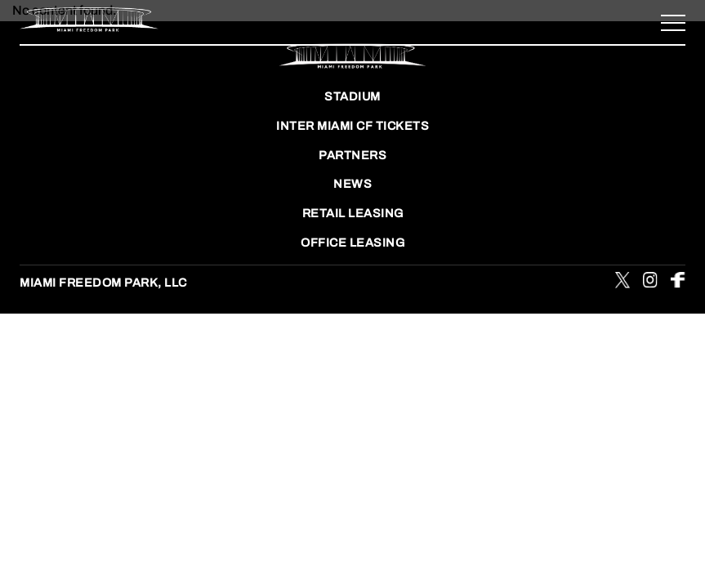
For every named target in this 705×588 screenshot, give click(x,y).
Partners (352, 155)
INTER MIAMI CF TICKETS (352, 126)
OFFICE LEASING (352, 243)
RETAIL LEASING (353, 213)
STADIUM (352, 96)
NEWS (352, 184)
